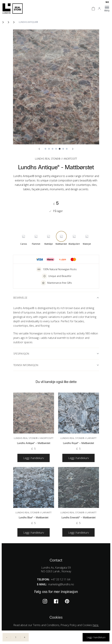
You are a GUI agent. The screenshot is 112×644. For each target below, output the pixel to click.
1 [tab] (45, 149)
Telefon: (43, 579)
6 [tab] (63, 149)
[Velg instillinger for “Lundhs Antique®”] (34, 458)
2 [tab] (49, 149)
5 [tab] (60, 149)
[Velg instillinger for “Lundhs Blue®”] (34, 532)
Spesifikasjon (21, 354)
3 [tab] (53, 149)
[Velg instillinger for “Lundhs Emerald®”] (78, 532)
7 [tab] (67, 149)
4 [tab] (56, 149)
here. (96, 625)
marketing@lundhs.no (61, 584)
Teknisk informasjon (26, 365)
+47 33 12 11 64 (61, 579)
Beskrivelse (20, 298)
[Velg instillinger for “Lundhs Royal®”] (78, 458)
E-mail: (42, 584)
